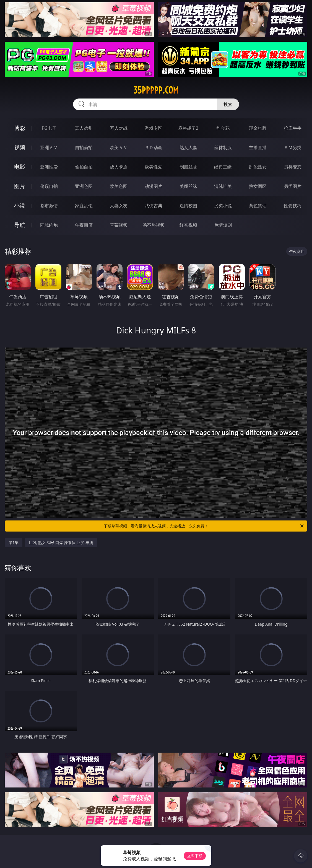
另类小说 (223, 206)
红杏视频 (188, 225)
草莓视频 (119, 225)
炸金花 (223, 128)
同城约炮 (49, 225)
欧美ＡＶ (119, 147)
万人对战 (119, 128)
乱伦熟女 (258, 167)
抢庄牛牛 (293, 128)
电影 (20, 167)
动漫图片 (154, 186)
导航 (20, 225)
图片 (20, 186)
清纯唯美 (223, 186)
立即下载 (195, 856)
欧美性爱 (154, 167)
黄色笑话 (258, 206)
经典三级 (223, 167)
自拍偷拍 (84, 147)
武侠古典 (154, 206)
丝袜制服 (223, 147)
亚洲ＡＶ (49, 147)
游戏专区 (154, 128)
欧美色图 (119, 186)
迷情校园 (188, 206)
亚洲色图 (84, 186)
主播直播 (258, 147)
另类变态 (293, 167)
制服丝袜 (188, 167)
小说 (20, 205)
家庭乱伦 (84, 206)
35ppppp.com (156, 90)
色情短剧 (223, 225)
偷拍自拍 (84, 167)
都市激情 (49, 206)
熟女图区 (258, 186)
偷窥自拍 (49, 186)
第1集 (14, 542)
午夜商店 (84, 225)
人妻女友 (119, 206)
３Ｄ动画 (154, 147)
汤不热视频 (154, 225)
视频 (20, 147)
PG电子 (49, 128)
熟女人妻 (188, 147)
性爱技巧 (293, 206)
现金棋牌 (258, 128)
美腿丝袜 (188, 186)
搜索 (228, 104)
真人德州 (84, 128)
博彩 (20, 128)
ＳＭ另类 (293, 147)
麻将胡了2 (188, 128)
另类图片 (293, 186)
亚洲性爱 (49, 167)
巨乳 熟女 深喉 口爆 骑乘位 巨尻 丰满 (61, 542)
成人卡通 (119, 167)
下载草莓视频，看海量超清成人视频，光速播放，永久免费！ (204, 526)
